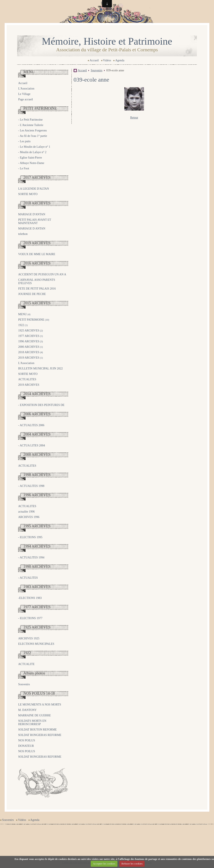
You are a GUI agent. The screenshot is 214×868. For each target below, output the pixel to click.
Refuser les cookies (132, 864)
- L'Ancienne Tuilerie (31, 125)
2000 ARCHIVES (31, 347)
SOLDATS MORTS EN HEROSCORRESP (32, 722)
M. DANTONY (27, 710)
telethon (23, 234)
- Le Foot (24, 168)
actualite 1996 (26, 512)
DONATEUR (26, 746)
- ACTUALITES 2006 (31, 425)
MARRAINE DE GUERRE (34, 715)
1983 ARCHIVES (37, 587)
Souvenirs (24, 684)
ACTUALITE (26, 664)
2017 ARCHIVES (37, 178)
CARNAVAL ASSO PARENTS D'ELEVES (37, 282)
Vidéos (107, 60)
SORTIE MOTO (28, 194)
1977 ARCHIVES (31, 336)
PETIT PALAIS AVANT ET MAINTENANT (35, 221)
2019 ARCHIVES (37, 243)
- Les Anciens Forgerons (32, 130)
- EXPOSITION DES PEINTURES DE (41, 405)
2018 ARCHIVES (37, 203)
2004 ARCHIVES (37, 434)
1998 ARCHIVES (37, 475)
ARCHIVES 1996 (29, 517)
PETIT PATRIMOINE (40, 108)
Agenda (120, 60)
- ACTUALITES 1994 (31, 557)
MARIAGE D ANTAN (32, 229)
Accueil (94, 60)
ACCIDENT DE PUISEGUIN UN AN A (42, 274)
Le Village (24, 94)
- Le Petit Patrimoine (30, 120)
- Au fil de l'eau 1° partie (33, 136)
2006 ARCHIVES (37, 414)
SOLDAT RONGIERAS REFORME (40, 735)
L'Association (26, 89)
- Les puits (24, 141)
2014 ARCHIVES (37, 394)
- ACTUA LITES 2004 (32, 445)
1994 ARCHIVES (37, 546)
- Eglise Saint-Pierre (30, 158)
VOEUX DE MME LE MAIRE (37, 254)
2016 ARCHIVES (37, 263)
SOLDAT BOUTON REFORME (38, 730)
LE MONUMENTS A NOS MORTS (40, 705)
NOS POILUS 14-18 (39, 693)
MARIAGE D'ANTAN (32, 214)
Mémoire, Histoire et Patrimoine (107, 41)
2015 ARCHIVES (37, 303)
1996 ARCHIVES (31, 341)
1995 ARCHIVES (37, 526)
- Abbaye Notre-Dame (31, 163)
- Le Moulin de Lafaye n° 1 (34, 147)
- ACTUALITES (28, 578)
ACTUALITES (27, 379)
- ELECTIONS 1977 (30, 618)
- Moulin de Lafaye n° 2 (32, 152)
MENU (29, 72)
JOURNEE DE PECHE (32, 294)
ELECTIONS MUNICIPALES (36, 644)
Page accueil (25, 99)
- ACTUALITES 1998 (31, 486)
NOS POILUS (27, 740)
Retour (134, 118)
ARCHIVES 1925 (29, 638)
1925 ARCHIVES (31, 331)
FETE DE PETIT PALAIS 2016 (37, 289)
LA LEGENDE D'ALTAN (34, 189)
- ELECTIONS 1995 (30, 537)
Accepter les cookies (104, 864)
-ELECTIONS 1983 (30, 598)
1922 (23, 325)
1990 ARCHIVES (37, 567)
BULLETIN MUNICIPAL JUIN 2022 (40, 368)
